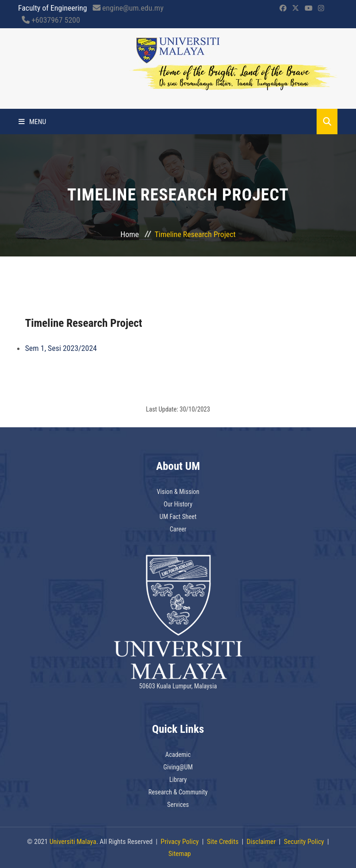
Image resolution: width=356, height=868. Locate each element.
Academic (178, 755)
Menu (32, 122)
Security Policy (304, 842)
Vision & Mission (178, 492)
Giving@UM (178, 767)
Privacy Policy (180, 842)
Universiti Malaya (73, 842)
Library (178, 780)
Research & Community (178, 792)
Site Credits (222, 842)
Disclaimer (261, 842)
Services (178, 805)
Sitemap (180, 854)
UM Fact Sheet (178, 517)
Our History (178, 504)
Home (130, 234)
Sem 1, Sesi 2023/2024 (61, 348)
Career (178, 529)
